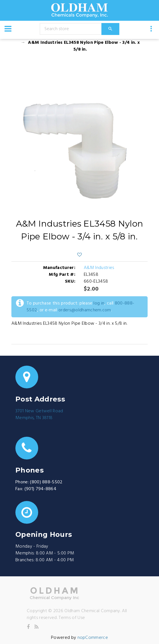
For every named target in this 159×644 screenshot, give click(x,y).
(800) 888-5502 (46, 482)
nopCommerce (93, 638)
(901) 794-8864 (40, 489)
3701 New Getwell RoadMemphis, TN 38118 (39, 415)
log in (99, 303)
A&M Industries (99, 268)
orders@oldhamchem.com (85, 310)
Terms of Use (72, 618)
